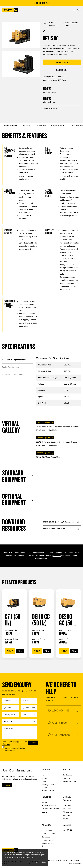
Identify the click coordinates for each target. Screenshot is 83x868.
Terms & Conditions (15, 743)
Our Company (47, 830)
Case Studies (67, 809)
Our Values (46, 837)
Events (65, 819)
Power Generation (54, 24)
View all (45, 812)
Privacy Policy (6, 745)
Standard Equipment (58, 126)
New (45, 23)
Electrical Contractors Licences (58, 861)
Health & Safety (48, 840)
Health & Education (49, 806)
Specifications (27, 126)
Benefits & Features (11, 126)
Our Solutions (68, 775)
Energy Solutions (48, 791)
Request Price (10, 651)
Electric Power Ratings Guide (61, 529)
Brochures (66, 815)
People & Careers (48, 834)
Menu (77, 10)
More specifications (50, 108)
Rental (44, 778)
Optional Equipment (18, 500)
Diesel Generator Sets (72, 24)
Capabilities (67, 778)
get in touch (56, 556)
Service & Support (69, 781)
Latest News (67, 805)
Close (44, 862)
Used (44, 781)
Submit (33, 743)
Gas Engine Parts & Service (49, 786)
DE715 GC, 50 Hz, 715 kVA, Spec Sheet (61, 522)
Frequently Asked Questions (48, 845)
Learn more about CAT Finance (57, 80)
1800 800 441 (41, 3)
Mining (44, 802)
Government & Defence (50, 809)
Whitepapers (67, 812)
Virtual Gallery (41, 126)
